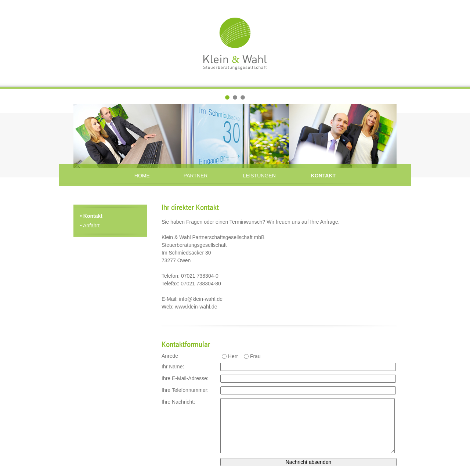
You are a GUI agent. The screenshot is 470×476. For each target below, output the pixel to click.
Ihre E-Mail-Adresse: (185, 378)
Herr (233, 356)
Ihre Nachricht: (178, 402)
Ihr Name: (173, 367)
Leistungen (259, 176)
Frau (255, 356)
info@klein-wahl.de (201, 299)
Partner (196, 176)
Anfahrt (90, 226)
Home (142, 176)
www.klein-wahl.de (196, 307)
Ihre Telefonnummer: (185, 390)
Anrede (170, 356)
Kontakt (323, 176)
